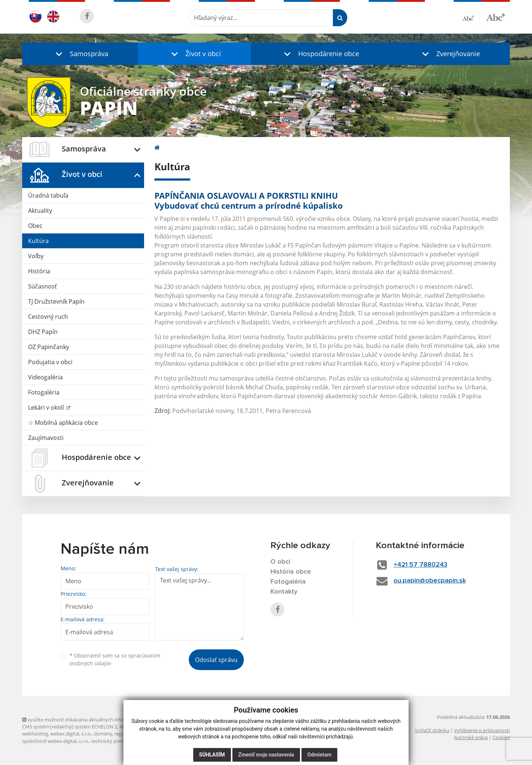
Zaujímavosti (46, 438)
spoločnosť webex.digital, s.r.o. (56, 741)
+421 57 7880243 (420, 565)
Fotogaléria (44, 392)
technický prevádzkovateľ (119, 741)
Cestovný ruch (48, 317)
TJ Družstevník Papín (56, 301)
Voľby (36, 256)
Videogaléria (45, 377)
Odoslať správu (216, 660)
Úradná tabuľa (48, 195)
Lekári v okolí (47, 407)
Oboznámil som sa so (115, 659)
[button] (80, 54)
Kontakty (284, 592)
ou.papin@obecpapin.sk (430, 581)
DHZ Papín (43, 332)
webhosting (35, 734)
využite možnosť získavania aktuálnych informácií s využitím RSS (95, 720)
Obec (35, 226)
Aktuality (40, 211)
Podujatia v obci (50, 362)
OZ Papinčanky (49, 347)
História (39, 271)
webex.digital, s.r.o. (71, 734)
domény (103, 734)
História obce (291, 572)
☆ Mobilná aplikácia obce (63, 423)
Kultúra (38, 241)
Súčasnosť (42, 286)
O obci (280, 562)
